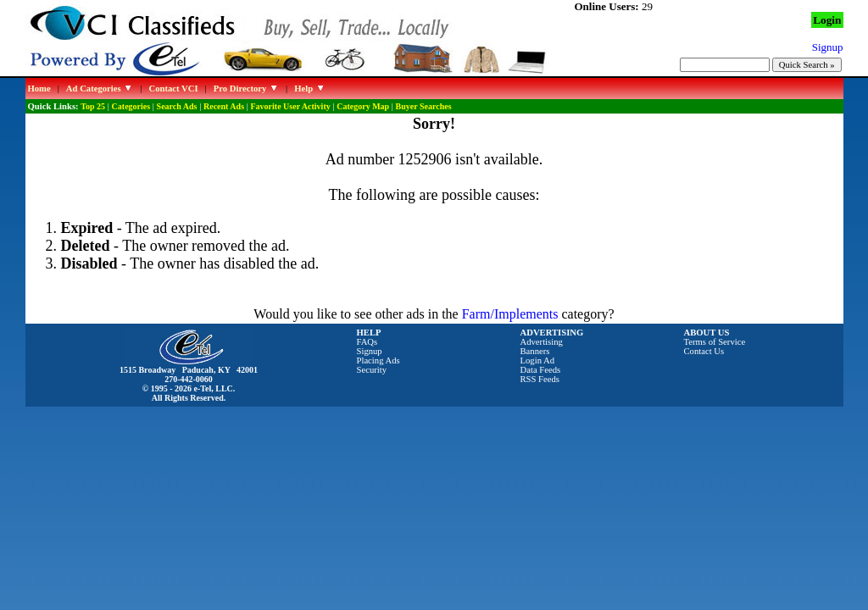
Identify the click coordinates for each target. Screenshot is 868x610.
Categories (131, 106)
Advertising (542, 342)
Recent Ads (224, 106)
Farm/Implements (510, 314)
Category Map (363, 106)
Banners (535, 351)
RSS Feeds (540, 379)
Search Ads (177, 106)
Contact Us (704, 351)
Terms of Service (715, 342)
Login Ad (538, 360)
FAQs (367, 342)
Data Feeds (541, 370)
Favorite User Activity (291, 106)
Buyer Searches (424, 106)
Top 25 (93, 106)
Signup (370, 351)
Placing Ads (378, 360)
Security (372, 370)
